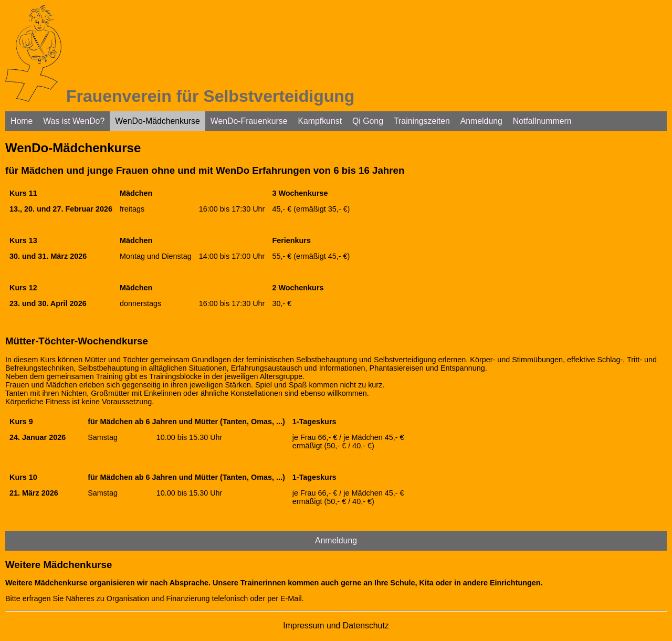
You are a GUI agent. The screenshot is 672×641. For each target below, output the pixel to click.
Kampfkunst (320, 121)
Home (22, 121)
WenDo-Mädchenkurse (157, 121)
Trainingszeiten (422, 121)
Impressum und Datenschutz (336, 626)
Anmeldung (481, 121)
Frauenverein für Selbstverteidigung (210, 96)
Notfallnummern (542, 121)
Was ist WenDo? (74, 121)
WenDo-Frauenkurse (249, 121)
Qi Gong (368, 121)
